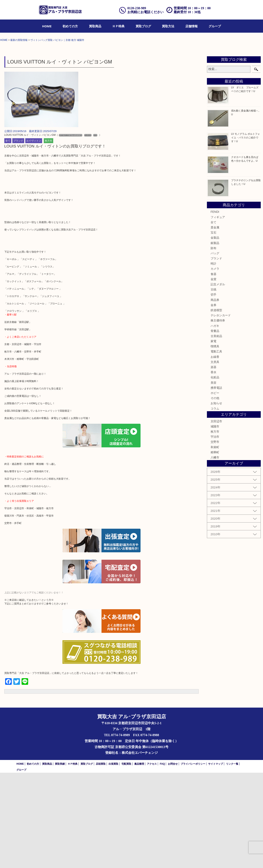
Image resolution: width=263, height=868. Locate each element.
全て (8, 236)
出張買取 (113, 859)
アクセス (152, 859)
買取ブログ (143, 26)
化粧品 (215, 473)
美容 (213, 478)
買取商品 (95, 26)
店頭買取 (101, 859)
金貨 (213, 374)
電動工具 (216, 447)
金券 (213, 400)
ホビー (215, 488)
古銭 (213, 385)
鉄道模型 (216, 405)
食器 (213, 369)
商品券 (215, 395)
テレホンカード (221, 411)
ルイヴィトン (34, 236)
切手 (213, 390)
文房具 (215, 457)
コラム (215, 504)
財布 (213, 343)
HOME (47, 26)
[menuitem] (47, 26)
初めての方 (70, 26)
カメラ (215, 364)
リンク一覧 (232, 859)
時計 (213, 359)
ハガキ (215, 421)
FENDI (215, 307)
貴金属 (215, 323)
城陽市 (215, 522)
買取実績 (60, 859)
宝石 (213, 328)
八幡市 (215, 553)
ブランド (18, 236)
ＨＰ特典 (118, 26)
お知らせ (216, 499)
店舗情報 (191, 26)
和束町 (215, 542)
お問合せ (173, 859)
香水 (213, 467)
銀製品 (215, 338)
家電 (213, 436)
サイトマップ (216, 859)
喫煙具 (215, 442)
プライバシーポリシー (193, 859)
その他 (215, 493)
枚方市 (48, 236)
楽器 (213, 462)
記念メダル (218, 380)
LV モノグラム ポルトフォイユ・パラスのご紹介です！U (246, 233)
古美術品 (216, 431)
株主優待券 (218, 416)
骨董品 (215, 426)
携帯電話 (216, 483)
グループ (215, 26)
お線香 (215, 452)
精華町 (215, 548)
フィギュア (218, 312)
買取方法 (168, 26)
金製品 (215, 333)
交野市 (215, 537)
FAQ (162, 859)
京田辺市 (216, 517)
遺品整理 (139, 859)
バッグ (215, 349)
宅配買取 (126, 859)
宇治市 (215, 532)
